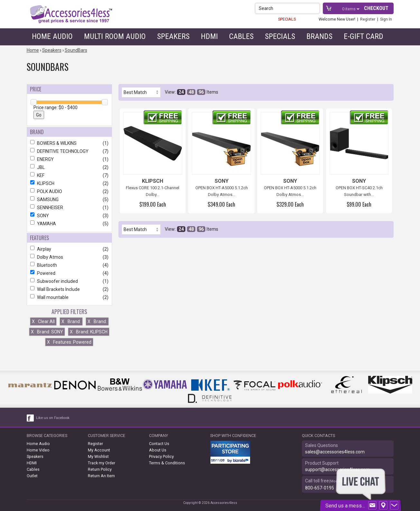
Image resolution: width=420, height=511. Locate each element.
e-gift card (364, 36)
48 (191, 92)
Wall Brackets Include (69, 289)
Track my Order (102, 463)
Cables (241, 36)
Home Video (38, 450)
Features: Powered (69, 342)
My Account (99, 450)
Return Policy (100, 469)
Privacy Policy (161, 456)
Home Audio (52, 36)
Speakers (173, 36)
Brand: (71, 321)
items (349, 9)
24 (181, 92)
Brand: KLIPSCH (89, 332)
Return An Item (101, 476)
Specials (280, 36)
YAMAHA (69, 224)
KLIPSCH (69, 183)
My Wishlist (98, 456)
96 (201, 92)
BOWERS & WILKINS (69, 143)
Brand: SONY (47, 332)
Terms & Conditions (167, 463)
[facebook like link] (31, 418)
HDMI (209, 36)
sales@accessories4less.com (335, 452)
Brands (319, 36)
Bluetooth (69, 265)
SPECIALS (287, 19)
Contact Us (159, 444)
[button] (315, 8)
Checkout (376, 8)
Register (368, 19)
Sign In (386, 19)
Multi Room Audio (115, 36)
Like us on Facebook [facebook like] (53, 418)
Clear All (43, 321)
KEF (69, 175)
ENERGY (69, 159)
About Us (158, 450)
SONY (69, 216)
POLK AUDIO (69, 191)
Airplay (69, 249)
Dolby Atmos (69, 257)
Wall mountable (69, 297)
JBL (69, 167)
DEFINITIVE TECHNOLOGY (69, 151)
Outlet (32, 476)
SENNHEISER (69, 208)
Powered (69, 273)
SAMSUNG (69, 200)
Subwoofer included (69, 281)
